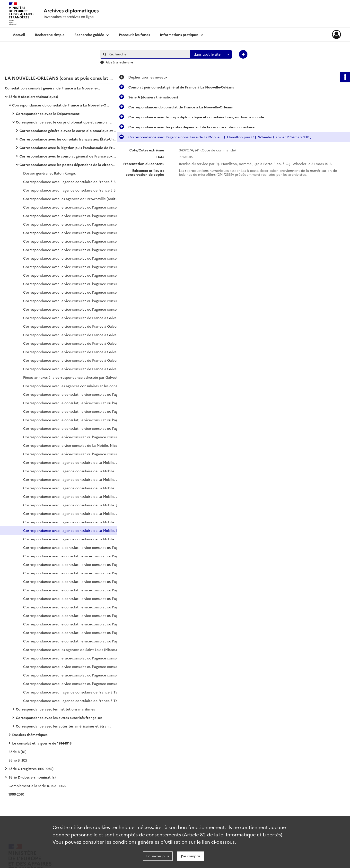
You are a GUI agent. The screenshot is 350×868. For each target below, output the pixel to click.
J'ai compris (191, 856)
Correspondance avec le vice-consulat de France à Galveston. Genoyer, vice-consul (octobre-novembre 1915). (72, 335)
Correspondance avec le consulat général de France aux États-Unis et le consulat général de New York (68, 156)
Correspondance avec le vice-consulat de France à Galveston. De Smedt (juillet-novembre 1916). (72, 360)
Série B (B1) (17, 752)
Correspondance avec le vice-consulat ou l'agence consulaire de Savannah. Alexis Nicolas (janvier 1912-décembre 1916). (72, 675)
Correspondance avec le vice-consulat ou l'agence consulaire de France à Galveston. (72, 207)
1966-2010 (16, 794)
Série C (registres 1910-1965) (31, 769)
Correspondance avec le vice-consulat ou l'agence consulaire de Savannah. (72, 658)
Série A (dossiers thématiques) (33, 96)
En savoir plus (158, 856)
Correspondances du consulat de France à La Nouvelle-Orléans (61, 105)
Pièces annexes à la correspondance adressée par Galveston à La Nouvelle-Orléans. (72, 377)
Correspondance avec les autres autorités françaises (59, 718)
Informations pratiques (179, 35)
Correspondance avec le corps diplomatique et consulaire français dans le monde (64, 122)
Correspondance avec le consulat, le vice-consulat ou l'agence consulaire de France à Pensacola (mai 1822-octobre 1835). (72, 547)
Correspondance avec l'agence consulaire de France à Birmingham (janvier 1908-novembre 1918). (72, 190)
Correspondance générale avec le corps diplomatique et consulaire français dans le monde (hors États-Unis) (68, 131)
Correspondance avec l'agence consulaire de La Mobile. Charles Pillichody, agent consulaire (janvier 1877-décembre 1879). (72, 488)
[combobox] (211, 54)
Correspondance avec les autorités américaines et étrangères (64, 726)
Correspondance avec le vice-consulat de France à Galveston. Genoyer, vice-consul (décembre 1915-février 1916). (72, 343)
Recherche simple (50, 35)
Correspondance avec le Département (48, 114)
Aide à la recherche (119, 62)
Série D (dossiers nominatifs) (32, 777)
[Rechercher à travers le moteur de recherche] (148, 54)
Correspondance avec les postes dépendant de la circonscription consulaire (68, 165)
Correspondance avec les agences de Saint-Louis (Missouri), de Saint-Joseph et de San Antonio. (72, 649)
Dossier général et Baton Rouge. (49, 173)
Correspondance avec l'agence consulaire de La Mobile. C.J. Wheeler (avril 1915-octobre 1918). (72, 539)
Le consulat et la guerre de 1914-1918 (42, 743)
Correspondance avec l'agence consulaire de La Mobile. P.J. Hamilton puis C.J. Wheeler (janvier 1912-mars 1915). (72, 530)
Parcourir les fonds (134, 35)
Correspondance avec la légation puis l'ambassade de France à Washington (68, 148)
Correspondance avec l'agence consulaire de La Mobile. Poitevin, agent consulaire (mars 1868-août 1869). (72, 462)
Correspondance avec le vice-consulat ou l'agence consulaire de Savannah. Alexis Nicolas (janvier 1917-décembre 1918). (72, 684)
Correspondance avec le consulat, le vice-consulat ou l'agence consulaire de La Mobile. (72, 403)
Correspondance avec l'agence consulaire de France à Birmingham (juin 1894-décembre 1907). (72, 182)
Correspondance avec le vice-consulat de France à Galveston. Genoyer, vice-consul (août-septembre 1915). (72, 326)
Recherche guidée (89, 35)
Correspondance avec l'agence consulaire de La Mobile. (69, 522)
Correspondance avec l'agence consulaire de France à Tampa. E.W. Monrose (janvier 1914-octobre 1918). (72, 701)
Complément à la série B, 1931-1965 (37, 786)
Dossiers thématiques (30, 735)
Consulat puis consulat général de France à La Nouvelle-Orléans (53, 88)
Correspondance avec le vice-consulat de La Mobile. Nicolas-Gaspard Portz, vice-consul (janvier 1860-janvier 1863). (72, 445)
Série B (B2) (18, 760)
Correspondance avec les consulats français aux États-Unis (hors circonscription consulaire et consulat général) (68, 139)
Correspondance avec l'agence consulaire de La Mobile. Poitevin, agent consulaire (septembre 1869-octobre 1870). (72, 471)
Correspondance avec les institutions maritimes (55, 709)
